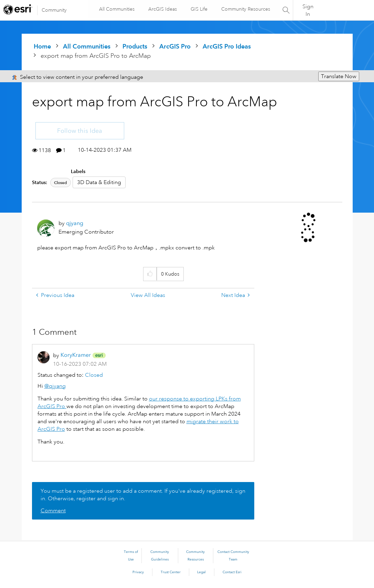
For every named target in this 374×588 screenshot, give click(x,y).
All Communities (116, 9)
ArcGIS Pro (175, 46)
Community (54, 10)
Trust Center (171, 572)
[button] (150, 274)
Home (42, 46)
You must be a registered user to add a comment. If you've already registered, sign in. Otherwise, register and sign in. (143, 495)
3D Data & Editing (99, 182)
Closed (61, 183)
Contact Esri (232, 572)
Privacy (138, 572)
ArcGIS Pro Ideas (227, 46)
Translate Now (339, 76)
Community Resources (245, 9)
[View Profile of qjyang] (75, 223)
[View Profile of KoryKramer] (76, 355)
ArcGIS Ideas (162, 9)
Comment (53, 511)
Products (135, 46)
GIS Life (199, 9)
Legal (201, 572)
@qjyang (55, 386)
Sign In (308, 10)
